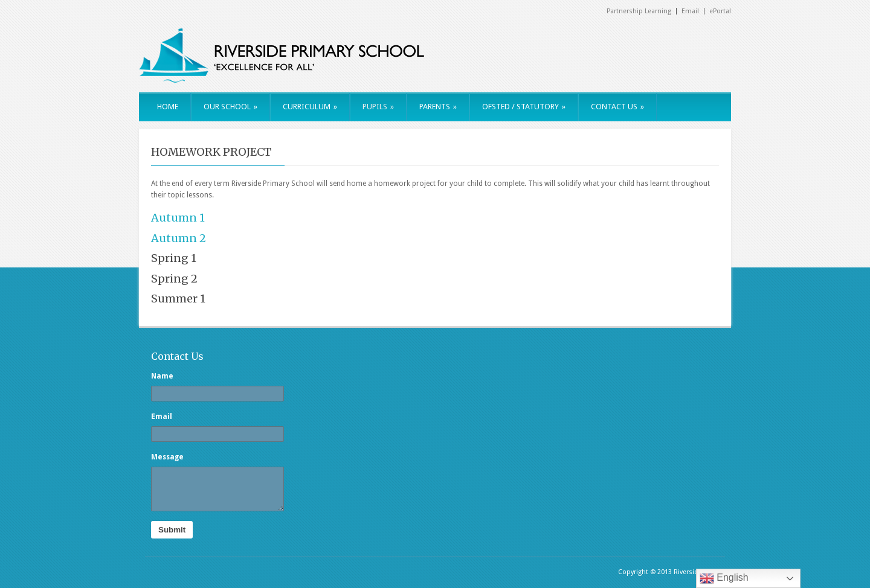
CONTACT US (617, 107)
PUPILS (378, 107)
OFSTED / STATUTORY (524, 107)
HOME (168, 107)
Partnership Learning (639, 11)
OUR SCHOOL (230, 107)
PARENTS (438, 107)
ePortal (720, 11)
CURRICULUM (310, 107)
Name (162, 376)
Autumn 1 (178, 218)
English (724, 578)
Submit (172, 530)
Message (167, 457)
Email (690, 11)
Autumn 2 (179, 238)
